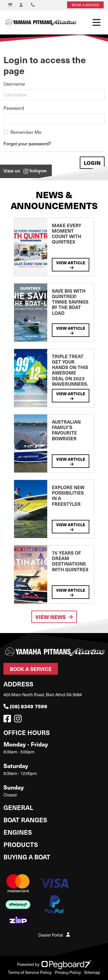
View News (54, 617)
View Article (71, 265)
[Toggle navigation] (96, 22)
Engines (18, 832)
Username (14, 84)
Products (21, 844)
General (18, 807)
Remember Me (26, 132)
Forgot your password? (27, 143)
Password (14, 108)
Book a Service (31, 669)
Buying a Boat (27, 857)
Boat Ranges (25, 820)
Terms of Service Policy (30, 972)
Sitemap (92, 972)
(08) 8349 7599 (25, 706)
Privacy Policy (68, 972)
